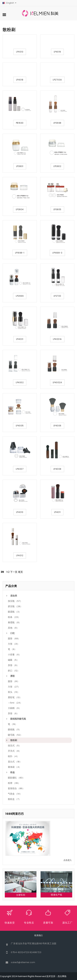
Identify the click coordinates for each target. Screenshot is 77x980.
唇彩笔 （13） (15, 697)
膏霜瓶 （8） (14, 622)
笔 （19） (13, 724)
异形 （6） (13, 713)
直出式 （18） (15, 762)
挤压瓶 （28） (15, 606)
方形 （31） (14, 644)
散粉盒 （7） (14, 799)
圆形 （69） (14, 639)
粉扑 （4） (13, 756)
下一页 (14, 572)
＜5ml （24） (15, 703)
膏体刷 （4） (15, 767)
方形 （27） (14, 687)
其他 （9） (13, 628)
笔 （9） (12, 649)
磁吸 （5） (13, 660)
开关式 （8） (14, 751)
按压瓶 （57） (15, 601)
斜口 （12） (14, 671)
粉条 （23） (14, 617)
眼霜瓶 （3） (14, 612)
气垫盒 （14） (15, 794)
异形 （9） (13, 665)
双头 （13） (14, 692)
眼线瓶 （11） (14, 730)
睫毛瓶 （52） (15, 735)
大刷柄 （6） (14, 708)
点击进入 (68, 860)
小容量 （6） (14, 655)
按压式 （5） (14, 746)
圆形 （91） (14, 681)
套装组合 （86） (16, 788)
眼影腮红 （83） (16, 778)
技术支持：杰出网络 (56, 976)
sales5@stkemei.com (23, 962)
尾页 (20, 572)
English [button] (9, 3)
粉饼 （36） (14, 783)
